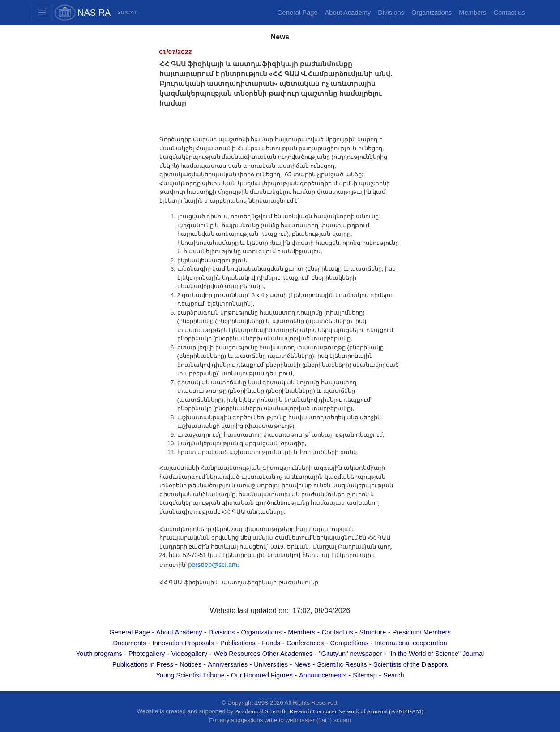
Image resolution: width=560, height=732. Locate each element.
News (302, 664)
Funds (271, 643)
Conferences (305, 643)
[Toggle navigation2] (42, 13)
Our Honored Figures (262, 675)
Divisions (391, 13)
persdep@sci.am (213, 565)
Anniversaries (228, 664)
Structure (373, 632)
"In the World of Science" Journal (436, 654)
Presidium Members (422, 632)
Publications (238, 643)
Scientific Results (342, 664)
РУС (134, 13)
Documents (129, 643)
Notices (190, 664)
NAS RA (94, 13)
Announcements (323, 675)
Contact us (509, 13)
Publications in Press (143, 664)
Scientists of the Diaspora (410, 664)
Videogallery (189, 654)
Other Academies (287, 654)
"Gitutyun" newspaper (350, 654)
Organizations (432, 13)
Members (472, 13)
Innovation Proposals (183, 643)
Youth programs (99, 654)
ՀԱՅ (123, 13)
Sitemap (365, 675)
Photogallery (147, 654)
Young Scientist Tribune (190, 675)
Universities (271, 664)
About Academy (348, 13)
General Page (297, 13)
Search (393, 675)
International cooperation (411, 643)
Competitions (349, 643)
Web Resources (237, 654)
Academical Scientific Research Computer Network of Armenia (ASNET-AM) (329, 711)
